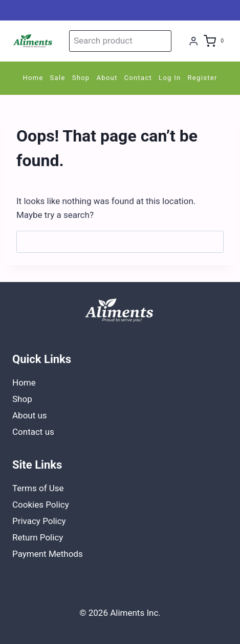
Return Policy (38, 537)
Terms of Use (38, 488)
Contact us (33, 432)
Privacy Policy (39, 521)
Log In (170, 78)
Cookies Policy (41, 505)
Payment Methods (48, 554)
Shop (81, 78)
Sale (58, 78)
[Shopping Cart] (216, 41)
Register (203, 78)
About (107, 78)
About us (30, 415)
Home (33, 78)
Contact (138, 78)
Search (162, 41)
